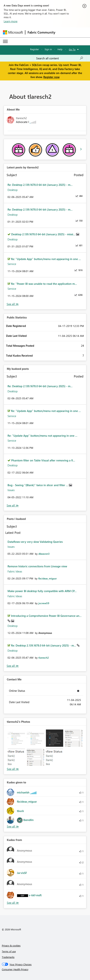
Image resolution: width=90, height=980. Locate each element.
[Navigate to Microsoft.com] (13, 32)
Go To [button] (72, 49)
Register (35, 49)
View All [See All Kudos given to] (13, 827)
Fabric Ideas (15, 571)
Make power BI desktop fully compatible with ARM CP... (42, 591)
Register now (51, 77)
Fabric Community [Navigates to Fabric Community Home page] (41, 32)
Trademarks (8, 957)
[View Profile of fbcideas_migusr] (47, 578)
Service (12, 264)
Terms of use (9, 951)
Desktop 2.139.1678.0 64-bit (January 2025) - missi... (44, 234)
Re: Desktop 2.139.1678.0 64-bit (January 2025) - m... (40, 185)
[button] (16, 738)
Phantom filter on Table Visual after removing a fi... (43, 460)
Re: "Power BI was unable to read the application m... (44, 284)
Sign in (48, 49)
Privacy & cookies (11, 945)
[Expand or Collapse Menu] (5, 41)
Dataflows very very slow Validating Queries (35, 542)
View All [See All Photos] (13, 769)
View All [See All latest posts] (13, 304)
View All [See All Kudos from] (13, 903)
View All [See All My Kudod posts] (13, 505)
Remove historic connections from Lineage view (37, 566)
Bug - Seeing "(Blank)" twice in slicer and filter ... (38, 485)
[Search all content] (60, 58)
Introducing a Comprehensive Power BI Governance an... (46, 616)
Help (60, 49)
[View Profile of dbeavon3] (44, 554)
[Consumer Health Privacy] (45, 969)
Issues (11, 490)
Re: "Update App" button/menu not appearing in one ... (46, 259)
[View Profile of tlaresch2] (44, 658)
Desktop (13, 190)
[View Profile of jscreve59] (44, 603)
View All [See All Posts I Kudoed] (13, 666)
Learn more (11, 21)
